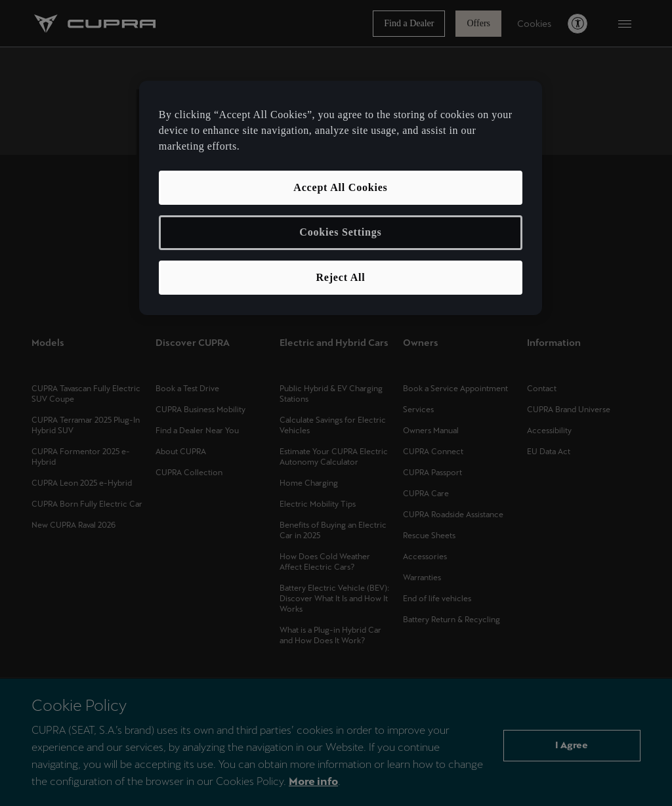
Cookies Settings (340, 232)
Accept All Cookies (340, 187)
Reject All (340, 277)
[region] (341, 198)
